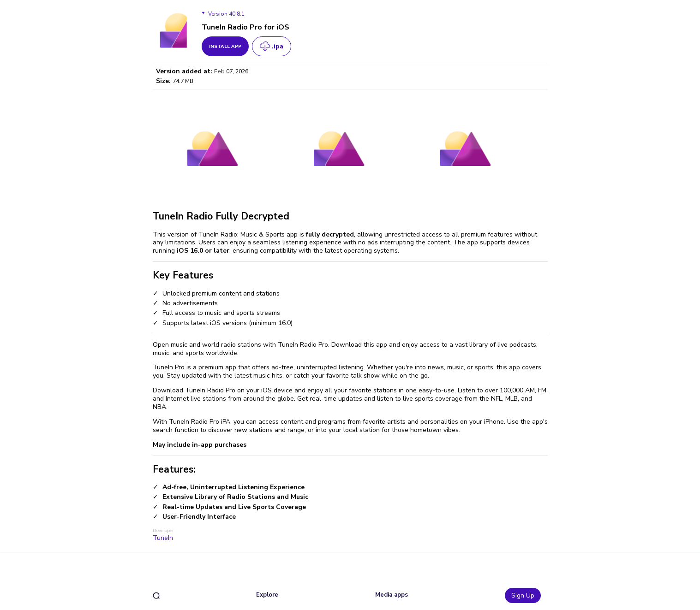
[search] (156, 595)
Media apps (392, 595)
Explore (267, 595)
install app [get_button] (225, 47)
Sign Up (523, 595)
